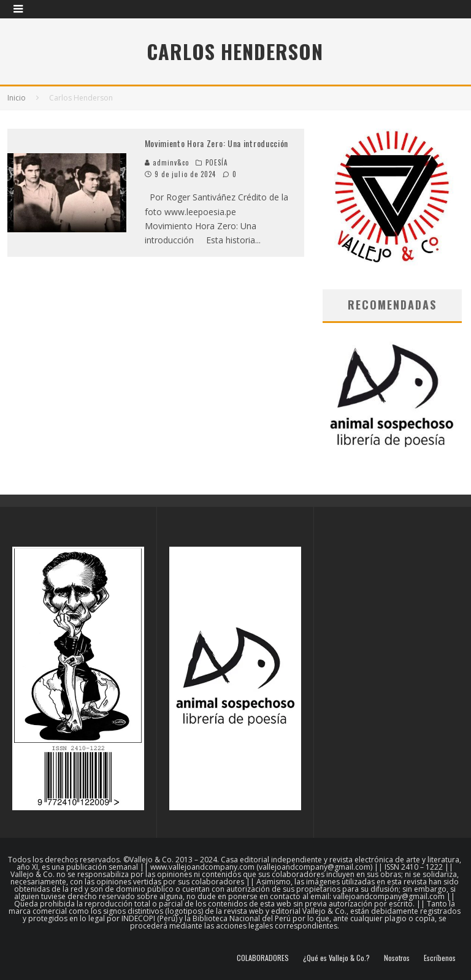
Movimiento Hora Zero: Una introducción (217, 143)
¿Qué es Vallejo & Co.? (336, 958)
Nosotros (397, 958)
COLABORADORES (263, 958)
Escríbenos (440, 958)
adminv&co (167, 162)
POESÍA (217, 162)
